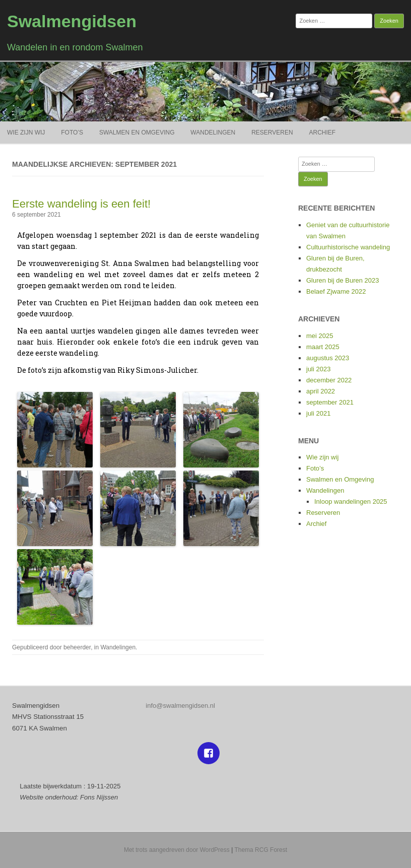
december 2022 (329, 380)
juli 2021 (318, 413)
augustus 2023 (328, 358)
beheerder (77, 647)
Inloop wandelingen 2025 (351, 502)
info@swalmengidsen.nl (180, 706)
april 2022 (321, 391)
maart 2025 (323, 347)
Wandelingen (213, 132)
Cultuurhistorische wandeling (348, 247)
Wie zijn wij (26, 132)
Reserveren (272, 132)
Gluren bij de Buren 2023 (343, 280)
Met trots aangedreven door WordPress (177, 850)
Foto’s (72, 132)
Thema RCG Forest (261, 850)
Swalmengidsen (72, 21)
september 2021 (330, 402)
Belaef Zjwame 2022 (336, 291)
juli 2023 (318, 369)
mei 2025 (320, 336)
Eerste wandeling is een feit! (81, 204)
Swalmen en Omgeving (137, 132)
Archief (323, 132)
